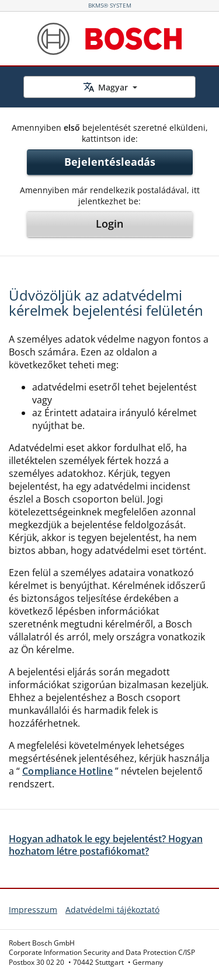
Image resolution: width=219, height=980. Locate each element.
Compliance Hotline (67, 771)
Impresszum (33, 910)
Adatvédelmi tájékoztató (112, 910)
